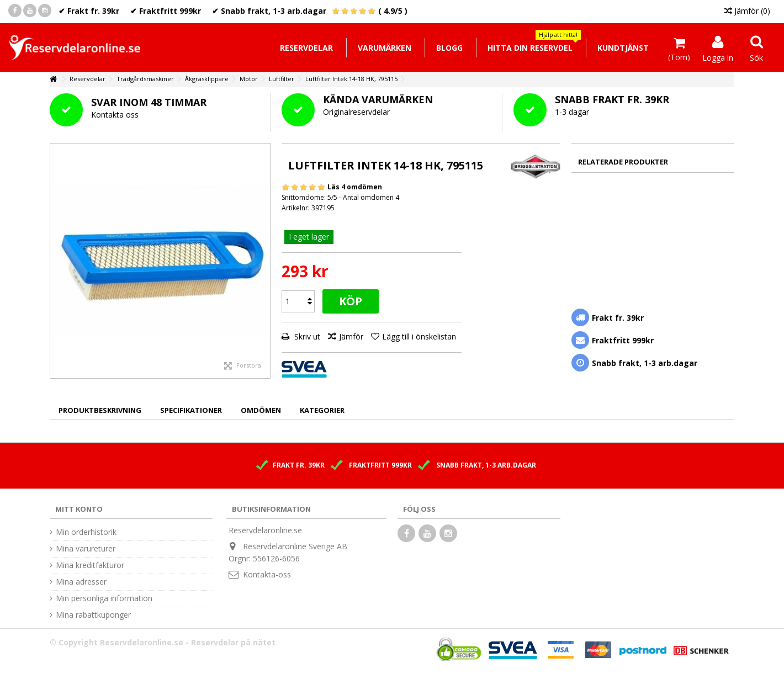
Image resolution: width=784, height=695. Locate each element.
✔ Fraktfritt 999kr (166, 11)
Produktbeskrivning (100, 410)
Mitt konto (79, 509)
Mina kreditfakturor (90, 565)
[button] (530, 48)
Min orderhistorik (86, 532)
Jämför (351, 336)
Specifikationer (191, 410)
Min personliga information (104, 598)
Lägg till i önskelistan (419, 336)
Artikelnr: (296, 208)
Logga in (718, 57)
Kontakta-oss (267, 574)
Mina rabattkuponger (93, 615)
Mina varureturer (86, 549)
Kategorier (322, 410)
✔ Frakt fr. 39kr (89, 11)
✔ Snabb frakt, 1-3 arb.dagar (269, 11)
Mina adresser (81, 582)
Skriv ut (306, 336)
